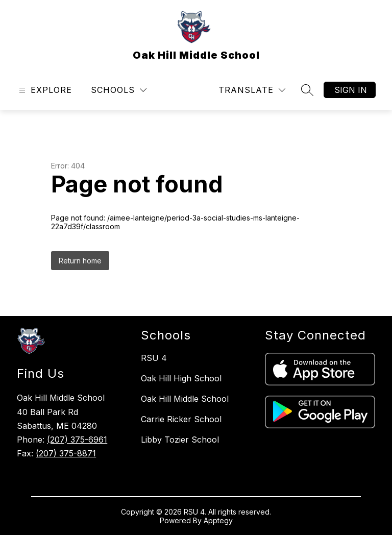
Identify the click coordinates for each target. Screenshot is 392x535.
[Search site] (307, 90)
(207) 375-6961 (77, 440)
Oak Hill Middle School (185, 399)
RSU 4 (154, 358)
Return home (80, 261)
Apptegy (218, 520)
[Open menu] (44, 90)
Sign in (351, 90)
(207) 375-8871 (66, 453)
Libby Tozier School (180, 440)
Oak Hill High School (181, 378)
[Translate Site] (252, 90)
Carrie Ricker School (181, 419)
